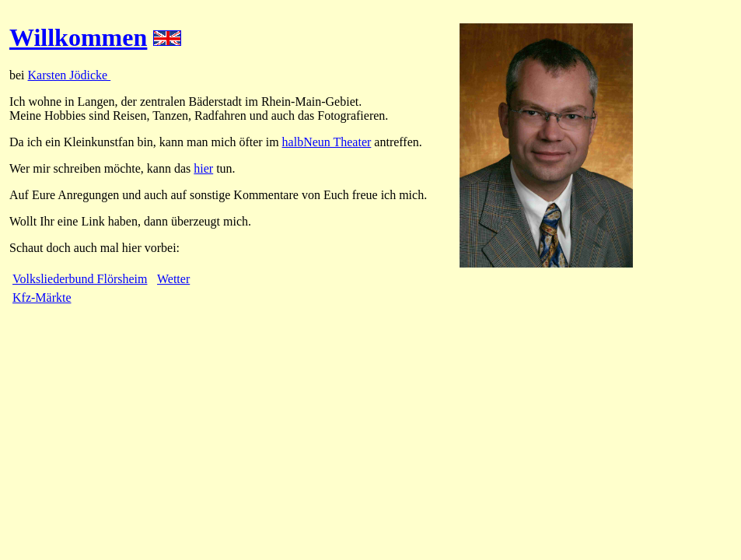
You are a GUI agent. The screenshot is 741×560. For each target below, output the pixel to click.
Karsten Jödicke (70, 75)
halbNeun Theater (327, 142)
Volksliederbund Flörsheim (80, 279)
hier (203, 168)
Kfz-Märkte (42, 297)
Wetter (173, 279)
